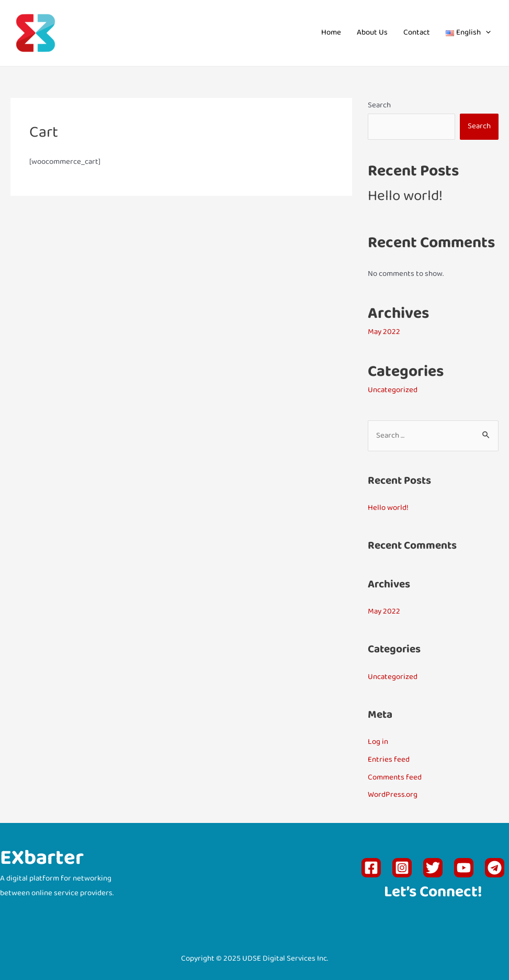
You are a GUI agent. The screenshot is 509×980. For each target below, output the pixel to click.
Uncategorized (393, 390)
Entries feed (389, 760)
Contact (417, 33)
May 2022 (384, 332)
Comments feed (395, 778)
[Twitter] (433, 868)
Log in (378, 742)
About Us (372, 33)
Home (331, 33)
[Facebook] (371, 868)
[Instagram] (402, 868)
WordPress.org (393, 795)
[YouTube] (464, 868)
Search (379, 105)
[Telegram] (495, 868)
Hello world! (405, 197)
